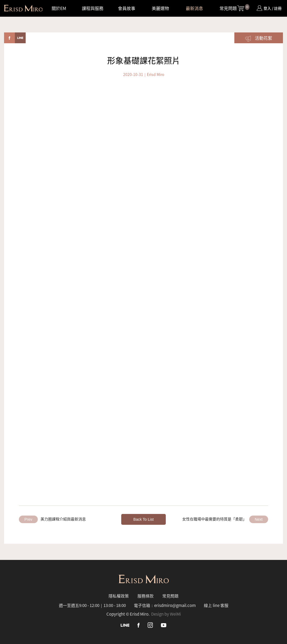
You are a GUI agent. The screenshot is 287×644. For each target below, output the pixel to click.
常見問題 (228, 8)
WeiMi (175, 614)
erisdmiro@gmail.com (175, 605)
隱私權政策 (119, 596)
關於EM (59, 8)
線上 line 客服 (216, 605)
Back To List (143, 519)
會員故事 (127, 8)
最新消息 (194, 8)
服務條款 (146, 596)
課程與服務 (93, 8)
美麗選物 (160, 8)
